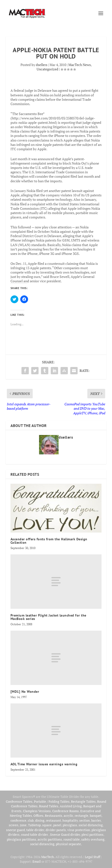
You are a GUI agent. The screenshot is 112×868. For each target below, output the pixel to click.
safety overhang (93, 839)
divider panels (56, 830)
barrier (96, 820)
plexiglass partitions (21, 839)
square (47, 825)
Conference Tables (19, 801)
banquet (96, 816)
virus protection (79, 830)
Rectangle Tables (83, 801)
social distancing (91, 825)
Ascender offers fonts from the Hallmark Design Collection (49, 541)
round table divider (35, 835)
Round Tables (49, 806)
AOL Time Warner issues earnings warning (44, 764)
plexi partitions (92, 835)
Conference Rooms (66, 811)
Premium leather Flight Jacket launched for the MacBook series (48, 617)
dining (40, 820)
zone (23, 825)
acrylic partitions (50, 839)
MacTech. (48, 857)
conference (18, 820)
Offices (38, 816)
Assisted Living (71, 806)
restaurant (53, 820)
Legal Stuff (92, 857)
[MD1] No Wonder (25, 692)
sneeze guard (15, 830)
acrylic (68, 816)
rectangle (81, 816)
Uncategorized (47, 69)
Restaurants (54, 816)
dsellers (42, 65)
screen (14, 825)
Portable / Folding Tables (52, 801)
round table (72, 839)
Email (37, 861)
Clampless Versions (37, 811)
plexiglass (70, 825)
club (31, 820)
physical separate (68, 844)
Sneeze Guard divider (65, 835)
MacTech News (80, 65)
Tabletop (34, 825)
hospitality (70, 820)
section (85, 820)
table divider (35, 830)
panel (57, 825)
